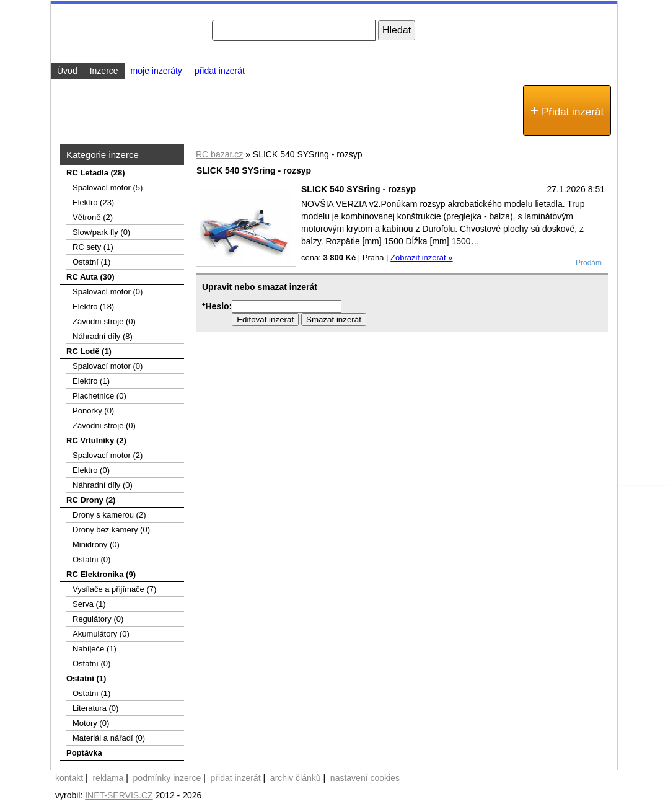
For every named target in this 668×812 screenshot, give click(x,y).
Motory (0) (91, 723)
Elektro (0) (91, 470)
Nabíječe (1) (94, 649)
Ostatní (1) (91, 262)
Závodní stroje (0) (104, 321)
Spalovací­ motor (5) (108, 188)
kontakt (69, 778)
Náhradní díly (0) (103, 485)
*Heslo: (217, 306)
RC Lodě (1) (89, 351)
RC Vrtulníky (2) (96, 440)
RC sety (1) (93, 247)
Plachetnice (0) (99, 396)
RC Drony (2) (91, 500)
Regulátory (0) (98, 619)
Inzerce (104, 71)
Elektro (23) (93, 202)
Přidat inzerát (567, 110)
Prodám (589, 263)
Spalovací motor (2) (108, 455)
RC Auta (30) (90, 277)
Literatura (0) (95, 708)
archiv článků (296, 778)
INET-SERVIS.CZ (119, 795)
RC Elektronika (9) (101, 574)
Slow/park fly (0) (101, 232)
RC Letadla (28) (96, 173)
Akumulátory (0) (101, 634)
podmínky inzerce (167, 778)
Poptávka (84, 753)
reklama (108, 778)
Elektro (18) (93, 307)
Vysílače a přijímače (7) (114, 589)
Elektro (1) (91, 381)
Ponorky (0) (93, 411)
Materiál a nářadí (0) (109, 738)
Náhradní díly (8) (103, 336)
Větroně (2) (93, 217)
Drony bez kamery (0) (111, 530)
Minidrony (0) (96, 545)
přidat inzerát (220, 71)
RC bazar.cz (219, 154)
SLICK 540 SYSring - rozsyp (358, 189)
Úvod (67, 71)
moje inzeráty (156, 71)
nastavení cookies (365, 778)
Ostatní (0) (91, 559)
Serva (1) (89, 604)
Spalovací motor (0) (108, 292)
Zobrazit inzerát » (421, 258)
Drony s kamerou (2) (109, 515)
